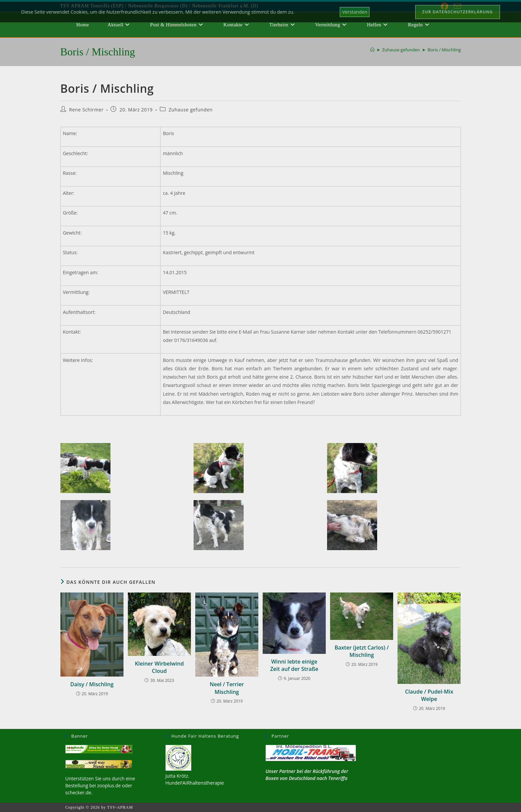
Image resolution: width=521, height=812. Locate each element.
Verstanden (355, 12)
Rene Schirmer (86, 110)
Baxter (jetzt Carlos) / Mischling (361, 651)
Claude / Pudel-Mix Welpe (429, 695)
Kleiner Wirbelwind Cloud (159, 667)
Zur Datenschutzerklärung (458, 12)
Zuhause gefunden (191, 110)
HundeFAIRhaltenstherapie (195, 783)
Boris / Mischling (444, 50)
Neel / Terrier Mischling (227, 688)
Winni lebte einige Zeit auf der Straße (294, 665)
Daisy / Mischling (92, 684)
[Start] (372, 50)
